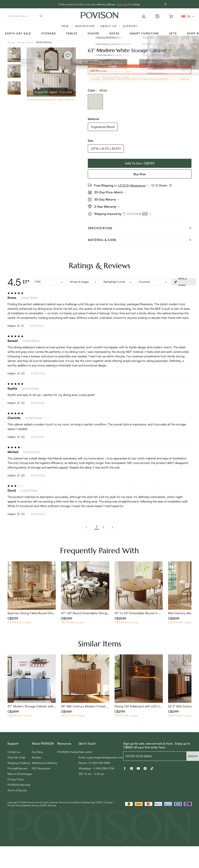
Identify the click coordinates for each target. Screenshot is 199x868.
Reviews (36, 757)
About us (109, 26)
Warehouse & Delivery (45, 763)
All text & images (83, 282)
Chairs (93, 33)
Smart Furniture (144, 33)
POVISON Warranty (19, 785)
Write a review (180, 282)
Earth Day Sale (18, 33)
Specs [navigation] (54, 92)
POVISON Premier (68, 752)
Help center (85, 752)
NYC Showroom (41, 768)
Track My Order (17, 757)
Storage (49, 33)
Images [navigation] (41, 92)
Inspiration (85, 26)
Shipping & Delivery (19, 763)
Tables (72, 33)
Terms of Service (17, 790)
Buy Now (140, 174)
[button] (140, 228)
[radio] (89, 62)
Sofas (114, 33)
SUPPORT (130, 26)
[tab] (140, 228)
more (183, 79)
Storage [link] (11, 42)
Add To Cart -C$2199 (140, 163)
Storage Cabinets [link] (25, 42)
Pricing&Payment (18, 768)
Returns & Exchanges (20, 774)
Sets (173, 33)
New (65, 26)
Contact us (14, 752)
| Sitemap (51, 805)
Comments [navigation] (66, 92)
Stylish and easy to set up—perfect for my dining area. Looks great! (51, 395)
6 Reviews (106, 62)
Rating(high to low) (118, 282)
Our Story (38, 752)
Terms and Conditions (81, 802)
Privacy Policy (16, 779)
